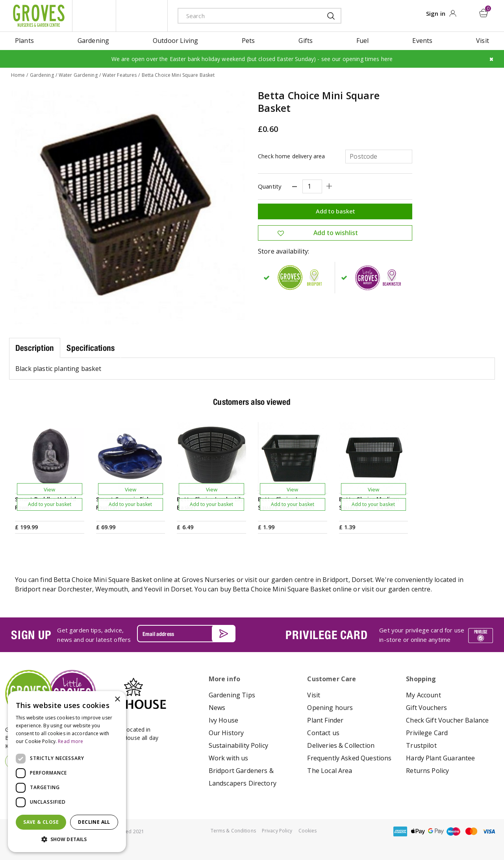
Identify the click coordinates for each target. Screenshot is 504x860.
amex (400, 831)
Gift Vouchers (426, 707)
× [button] (117, 700)
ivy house (142, 16)
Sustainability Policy (238, 745)
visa (489, 831)
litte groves (94, 16)
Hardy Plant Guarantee (440, 758)
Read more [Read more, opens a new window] (70, 741)
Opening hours (330, 707)
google (436, 831)
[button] (67, 840)
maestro (454, 831)
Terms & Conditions (233, 830)
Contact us (323, 732)
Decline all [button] (94, 822)
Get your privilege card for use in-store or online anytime (422, 635)
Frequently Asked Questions (349, 758)
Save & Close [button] (41, 822)
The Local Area (330, 770)
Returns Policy (427, 770)
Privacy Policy (277, 830)
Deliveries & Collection (341, 745)
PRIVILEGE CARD (326, 634)
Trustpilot (421, 745)
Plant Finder (325, 720)
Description (35, 348)
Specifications (91, 348)
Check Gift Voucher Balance (447, 720)
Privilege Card (427, 732)
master (471, 831)
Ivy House (223, 720)
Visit (314, 695)
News (217, 707)
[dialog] (67, 772)
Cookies (308, 830)
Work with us (229, 758)
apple (418, 831)
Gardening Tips (232, 695)
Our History (226, 732)
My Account (423, 695)
